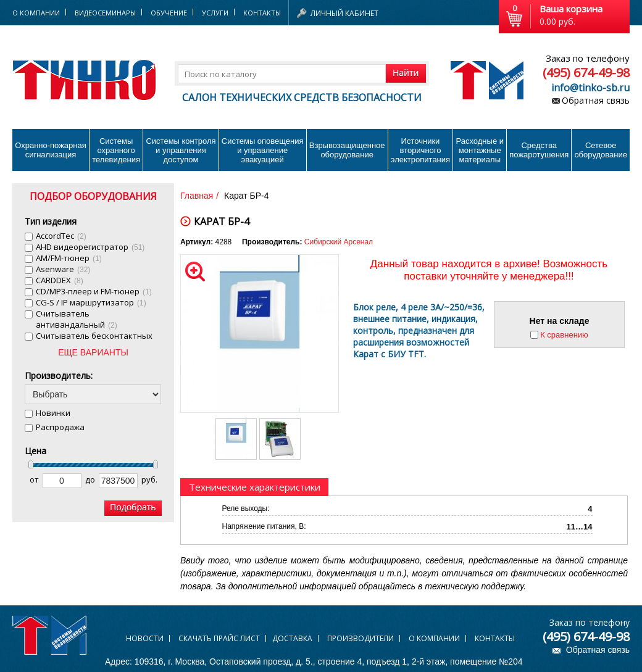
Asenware (63, 269)
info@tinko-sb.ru (590, 88)
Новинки (53, 413)
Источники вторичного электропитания (420, 150)
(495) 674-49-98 (586, 73)
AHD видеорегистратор (90, 247)
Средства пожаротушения (539, 150)
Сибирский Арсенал (339, 242)
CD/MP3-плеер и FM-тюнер (94, 291)
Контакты (262, 13)
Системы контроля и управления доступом (181, 150)
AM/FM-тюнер (69, 258)
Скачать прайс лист (219, 638)
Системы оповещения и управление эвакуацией (263, 150)
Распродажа (60, 427)
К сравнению (564, 335)
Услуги (215, 13)
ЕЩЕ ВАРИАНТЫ (93, 352)
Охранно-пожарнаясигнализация (51, 150)
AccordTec (61, 236)
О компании (434, 638)
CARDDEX (60, 280)
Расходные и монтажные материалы (480, 150)
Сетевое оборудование (601, 150)
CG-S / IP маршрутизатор (91, 302)
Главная (197, 196)
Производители (361, 638)
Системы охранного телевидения (116, 150)
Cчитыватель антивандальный (77, 319)
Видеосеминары (105, 13)
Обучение (169, 13)
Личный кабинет (344, 13)
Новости (145, 638)
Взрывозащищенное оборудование (347, 150)
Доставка (292, 638)
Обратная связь (596, 100)
